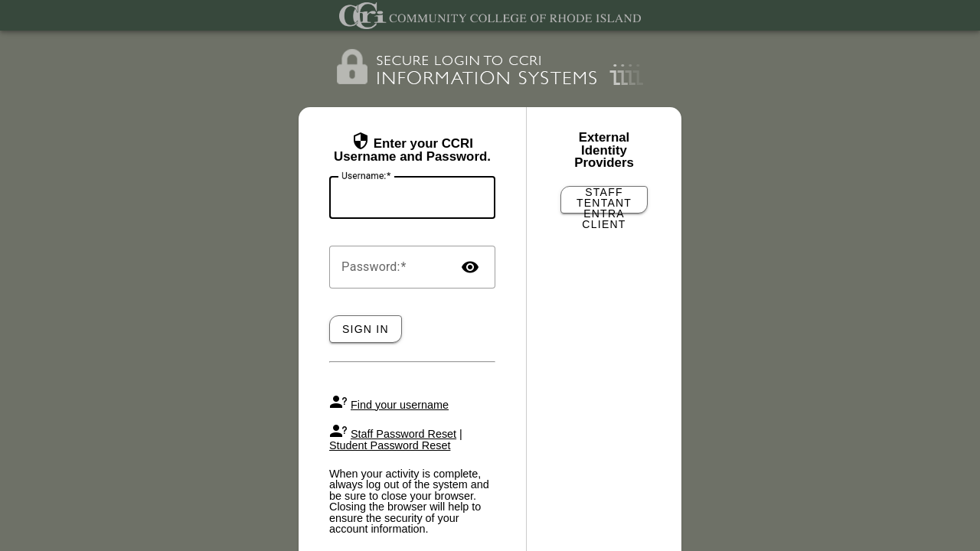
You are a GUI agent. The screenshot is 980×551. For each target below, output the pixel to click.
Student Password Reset (390, 445)
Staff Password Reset (403, 434)
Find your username (400, 405)
